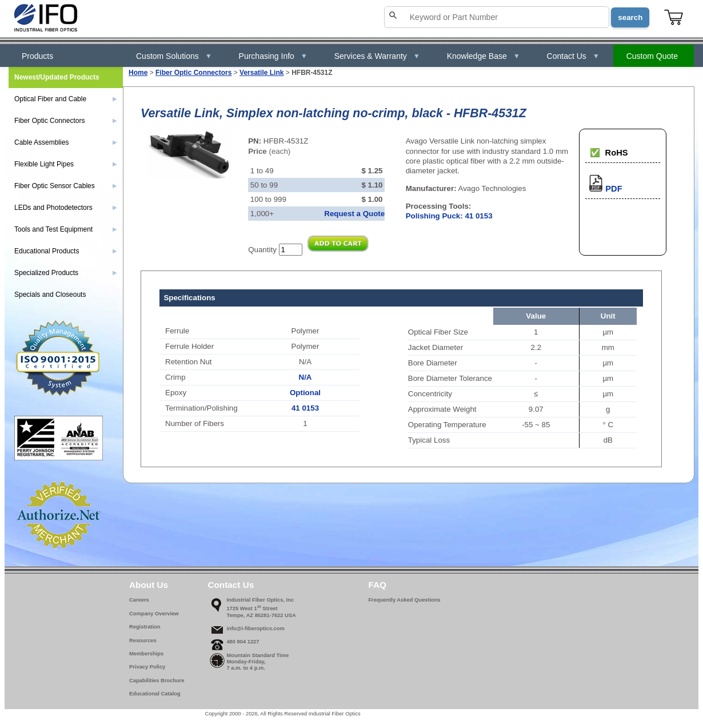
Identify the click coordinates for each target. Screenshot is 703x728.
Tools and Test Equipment (66, 229)
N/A (305, 377)
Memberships (146, 654)
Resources (143, 641)
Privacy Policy (147, 667)
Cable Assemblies (66, 142)
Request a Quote (354, 214)
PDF (604, 189)
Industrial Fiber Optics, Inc (260, 600)
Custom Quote (652, 56)
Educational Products (66, 251)
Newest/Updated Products (57, 77)
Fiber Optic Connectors (193, 73)
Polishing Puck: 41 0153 (449, 216)
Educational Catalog (155, 694)
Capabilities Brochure (157, 681)
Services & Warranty (377, 56)
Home (138, 73)
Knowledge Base (484, 56)
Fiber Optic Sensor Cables (66, 186)
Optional (305, 393)
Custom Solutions (174, 56)
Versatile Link (261, 73)
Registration (145, 627)
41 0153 (305, 408)
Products (37, 56)
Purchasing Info (273, 56)
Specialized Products (66, 273)
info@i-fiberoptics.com (255, 628)
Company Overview (154, 614)
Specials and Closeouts (50, 295)
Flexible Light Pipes (66, 164)
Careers (139, 600)
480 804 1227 (243, 642)
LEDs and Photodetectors (66, 208)
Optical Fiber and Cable (66, 99)
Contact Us (573, 56)
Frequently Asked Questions (404, 600)
